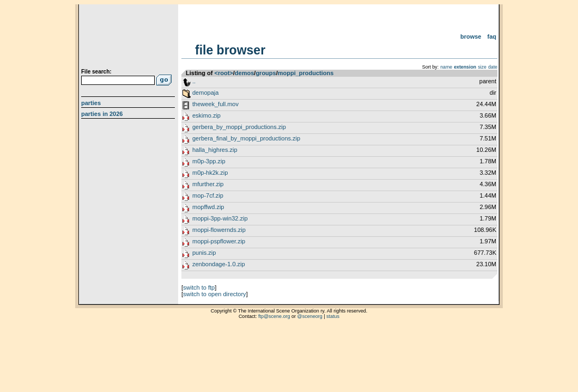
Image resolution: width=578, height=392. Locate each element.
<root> (224, 73)
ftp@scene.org (274, 316)
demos (244, 73)
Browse (471, 36)
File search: (96, 72)
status (333, 316)
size (482, 67)
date (493, 67)
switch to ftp (199, 287)
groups (266, 73)
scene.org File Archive (129, 38)
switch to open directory (215, 294)
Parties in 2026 (102, 114)
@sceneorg (310, 316)
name (446, 67)
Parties (91, 103)
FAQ (492, 36)
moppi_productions (306, 73)
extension (465, 67)
